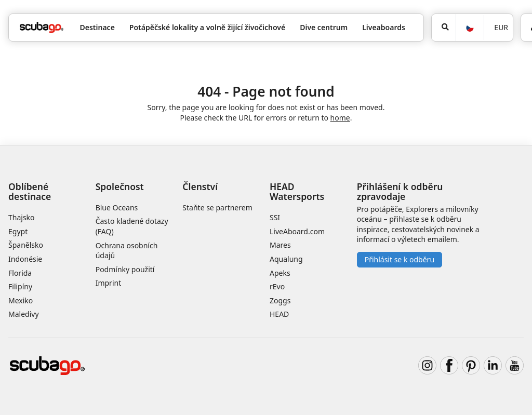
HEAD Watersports (297, 191)
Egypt (18, 231)
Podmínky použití (125, 269)
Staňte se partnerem (217, 207)
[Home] (42, 27)
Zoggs (280, 300)
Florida (20, 273)
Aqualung (286, 259)
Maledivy (24, 314)
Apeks (280, 273)
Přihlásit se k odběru (400, 259)
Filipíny (20, 286)
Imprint (109, 283)
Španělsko (26, 245)
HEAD (279, 314)
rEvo (277, 286)
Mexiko (21, 300)
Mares (280, 245)
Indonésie (25, 259)
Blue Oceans (117, 207)
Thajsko (22, 217)
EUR (501, 27)
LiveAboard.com (297, 231)
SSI (275, 217)
